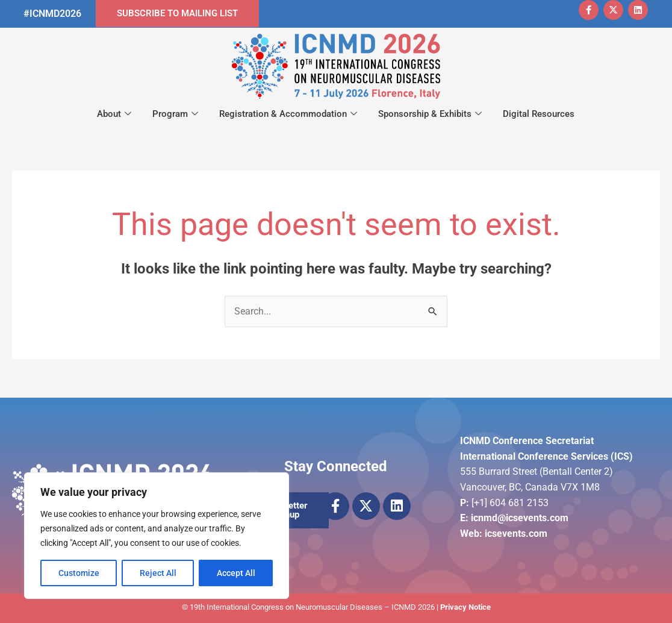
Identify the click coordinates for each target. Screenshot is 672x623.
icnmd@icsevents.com (520, 518)
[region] (157, 536)
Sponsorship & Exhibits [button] (430, 114)
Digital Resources (539, 114)
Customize (79, 573)
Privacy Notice (465, 607)
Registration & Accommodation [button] (288, 114)
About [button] (114, 114)
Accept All (236, 573)
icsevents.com (516, 534)
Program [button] (175, 114)
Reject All (158, 573)
